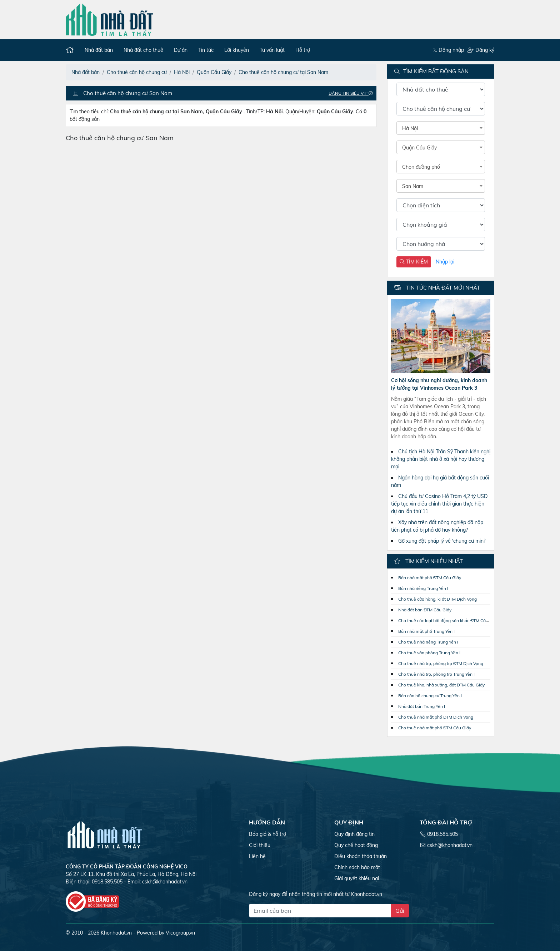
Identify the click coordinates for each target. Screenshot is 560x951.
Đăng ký (481, 50)
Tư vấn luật (272, 50)
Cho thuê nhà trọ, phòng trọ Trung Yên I (436, 674)
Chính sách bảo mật (357, 867)
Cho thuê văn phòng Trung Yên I (429, 653)
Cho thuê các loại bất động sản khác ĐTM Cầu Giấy (448, 620)
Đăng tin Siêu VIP (352, 93)
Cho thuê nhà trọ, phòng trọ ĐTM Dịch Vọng (441, 663)
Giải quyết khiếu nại (357, 878)
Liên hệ (257, 856)
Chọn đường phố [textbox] (421, 167)
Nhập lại (445, 262)
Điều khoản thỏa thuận (361, 856)
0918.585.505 (442, 834)
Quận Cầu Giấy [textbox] (419, 148)
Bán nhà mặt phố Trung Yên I (426, 631)
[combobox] (441, 128)
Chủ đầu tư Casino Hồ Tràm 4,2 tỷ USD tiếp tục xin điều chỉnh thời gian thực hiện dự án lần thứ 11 (439, 504)
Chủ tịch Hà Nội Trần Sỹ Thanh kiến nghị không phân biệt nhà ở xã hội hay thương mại (441, 459)
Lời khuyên (237, 50)
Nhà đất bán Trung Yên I (422, 706)
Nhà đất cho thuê (143, 50)
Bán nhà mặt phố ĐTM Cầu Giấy (430, 578)
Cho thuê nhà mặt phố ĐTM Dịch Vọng (436, 717)
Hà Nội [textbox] (410, 128)
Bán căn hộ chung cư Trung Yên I (430, 696)
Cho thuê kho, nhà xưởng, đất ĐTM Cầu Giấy (441, 685)
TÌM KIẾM (414, 262)
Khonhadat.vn (116, 933)
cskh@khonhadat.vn (165, 882)
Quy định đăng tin (354, 834)
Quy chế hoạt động (356, 845)
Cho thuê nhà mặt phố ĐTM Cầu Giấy (435, 728)
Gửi (400, 911)
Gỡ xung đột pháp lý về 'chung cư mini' (442, 541)
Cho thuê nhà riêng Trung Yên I (428, 642)
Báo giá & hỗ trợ (267, 834)
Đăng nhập (448, 50)
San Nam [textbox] (413, 186)
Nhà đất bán (99, 50)
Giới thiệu (260, 845)
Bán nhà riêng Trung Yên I (423, 588)
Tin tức (206, 50)
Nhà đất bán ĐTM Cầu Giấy (425, 610)
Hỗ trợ (303, 50)
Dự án (181, 50)
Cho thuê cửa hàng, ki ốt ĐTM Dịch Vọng (437, 599)
